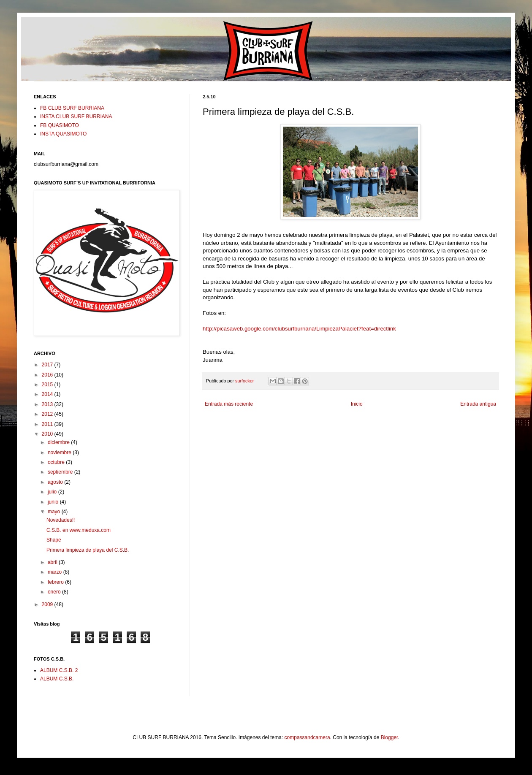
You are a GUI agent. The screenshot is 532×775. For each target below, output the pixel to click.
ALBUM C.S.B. (57, 679)
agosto (56, 482)
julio (53, 492)
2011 (48, 424)
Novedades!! (61, 520)
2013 (48, 404)
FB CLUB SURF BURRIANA (72, 108)
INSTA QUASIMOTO (63, 134)
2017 (48, 365)
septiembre (61, 472)
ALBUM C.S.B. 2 (59, 670)
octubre (57, 462)
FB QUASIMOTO (60, 125)
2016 (48, 375)
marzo (56, 572)
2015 (48, 385)
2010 (48, 434)
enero (55, 592)
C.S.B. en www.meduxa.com (79, 530)
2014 (48, 394)
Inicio (357, 404)
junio (54, 502)
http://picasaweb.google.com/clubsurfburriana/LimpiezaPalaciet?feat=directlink (299, 329)
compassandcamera (307, 737)
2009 (48, 604)
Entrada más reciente (229, 404)
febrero (56, 582)
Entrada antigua (478, 404)
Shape (54, 540)
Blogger (389, 737)
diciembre (59, 442)
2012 (48, 414)
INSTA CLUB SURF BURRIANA (76, 117)
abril (53, 562)
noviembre (60, 453)
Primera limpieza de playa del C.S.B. (88, 550)
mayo (55, 512)
